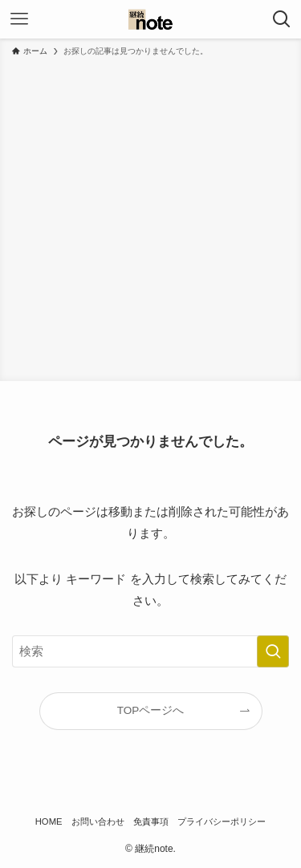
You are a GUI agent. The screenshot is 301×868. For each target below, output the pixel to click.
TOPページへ (151, 710)
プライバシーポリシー (222, 821)
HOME (49, 821)
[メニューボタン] (19, 19)
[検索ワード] (150, 651)
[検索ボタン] (282, 19)
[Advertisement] (150, 216)
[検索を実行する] (273, 651)
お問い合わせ (98, 821)
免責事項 (151, 821)
